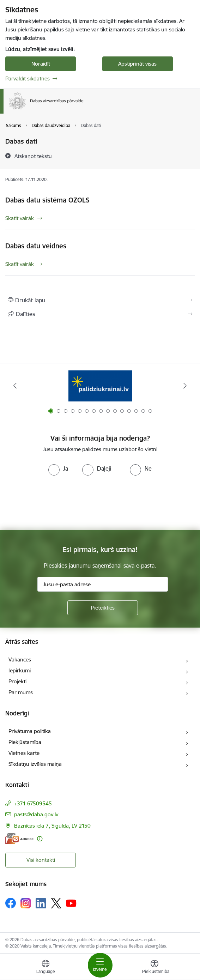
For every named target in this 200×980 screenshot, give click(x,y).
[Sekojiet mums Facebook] (11, 903)
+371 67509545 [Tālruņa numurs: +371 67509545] (33, 803)
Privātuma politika (30, 731)
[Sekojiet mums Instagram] (26, 903)
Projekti (17, 681)
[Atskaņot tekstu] (33, 156)
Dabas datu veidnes (36, 246)
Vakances (20, 660)
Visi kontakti (41, 860)
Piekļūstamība (25, 742)
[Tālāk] (185, 386)
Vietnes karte (24, 753)
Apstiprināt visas (137, 64)
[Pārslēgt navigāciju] (100, 965)
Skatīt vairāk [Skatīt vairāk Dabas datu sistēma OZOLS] (20, 218)
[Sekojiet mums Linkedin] (41, 903)
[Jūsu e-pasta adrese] (103, 584)
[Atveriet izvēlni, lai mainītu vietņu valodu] (46, 968)
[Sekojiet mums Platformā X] (56, 903)
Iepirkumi (20, 670)
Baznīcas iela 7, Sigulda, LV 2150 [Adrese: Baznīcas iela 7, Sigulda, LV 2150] (52, 826)
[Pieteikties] (103, 608)
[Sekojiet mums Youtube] (71, 903)
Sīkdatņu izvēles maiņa (35, 764)
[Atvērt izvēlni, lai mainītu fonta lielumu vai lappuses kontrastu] (154, 968)
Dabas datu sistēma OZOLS (47, 200)
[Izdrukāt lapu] (100, 300)
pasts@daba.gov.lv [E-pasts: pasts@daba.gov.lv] (36, 814)
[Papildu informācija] (40, 839)
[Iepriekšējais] (15, 386)
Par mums (21, 692)
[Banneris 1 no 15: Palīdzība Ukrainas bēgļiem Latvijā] (100, 386)
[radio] (58, 468)
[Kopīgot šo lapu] (100, 314)
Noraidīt (41, 64)
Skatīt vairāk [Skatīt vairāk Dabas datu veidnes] (20, 264)
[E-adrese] (19, 839)
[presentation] (59, 502)
